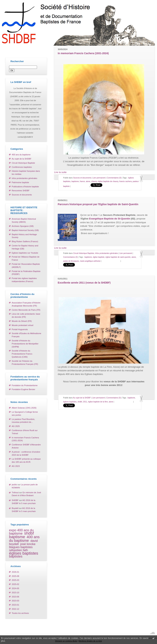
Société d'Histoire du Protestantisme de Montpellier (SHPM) (25, 344)
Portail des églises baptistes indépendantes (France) (24, 280)
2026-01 (15, 572)
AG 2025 (16, 426)
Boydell (15, 508)
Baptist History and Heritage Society (24, 236)
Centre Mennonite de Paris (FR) (26, 310)
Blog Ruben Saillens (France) (25, 241)
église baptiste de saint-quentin (118, 257)
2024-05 (15, 588)
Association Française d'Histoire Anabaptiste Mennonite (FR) (26, 304)
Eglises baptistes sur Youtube (25, 253)
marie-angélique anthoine (90, 261)
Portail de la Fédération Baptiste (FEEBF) (26, 273)
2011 (85, 402)
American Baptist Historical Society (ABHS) (24, 220)
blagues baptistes (21, 547)
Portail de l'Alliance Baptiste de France (26, 258)
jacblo (14, 485)
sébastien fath (18, 550)
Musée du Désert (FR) (22, 321)
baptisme (17, 537)
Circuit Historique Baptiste (23, 163)
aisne (88, 181)
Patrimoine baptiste (20, 182)
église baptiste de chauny (108, 181)
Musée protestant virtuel (22, 325)
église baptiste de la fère (98, 402)
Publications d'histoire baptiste (25, 187)
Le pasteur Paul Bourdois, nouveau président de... (23, 421)
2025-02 (15, 584)
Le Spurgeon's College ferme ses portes (25, 413)
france (82, 181)
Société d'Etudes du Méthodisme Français (26, 335)
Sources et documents (22, 195)
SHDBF (15, 500)
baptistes (16, 556)
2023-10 (15, 593)
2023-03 (15, 601)
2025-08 (15, 576)
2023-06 (15, 597)
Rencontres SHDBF (21, 191)
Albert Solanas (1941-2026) (24, 408)
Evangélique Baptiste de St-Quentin (110, 219)
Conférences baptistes (22, 167)
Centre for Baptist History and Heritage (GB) (25, 247)
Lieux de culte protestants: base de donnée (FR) (26, 315)
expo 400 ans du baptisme (21, 532)
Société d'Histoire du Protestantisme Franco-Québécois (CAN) (22, 354)
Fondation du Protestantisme (25, 385)
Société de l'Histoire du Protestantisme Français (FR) (25, 363)
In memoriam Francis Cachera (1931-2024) (25, 439)
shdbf (29, 533)
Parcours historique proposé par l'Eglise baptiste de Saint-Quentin (98, 204)
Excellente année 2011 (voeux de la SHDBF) (84, 283)
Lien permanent (99, 178)
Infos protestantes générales (24, 178)
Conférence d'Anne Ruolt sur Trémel (25, 432)
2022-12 (15, 609)
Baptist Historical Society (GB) (25, 230)
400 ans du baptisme (21, 155)
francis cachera (125, 181)
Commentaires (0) (114, 178)
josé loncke (28, 544)
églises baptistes (24, 553)
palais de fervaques (71, 261)
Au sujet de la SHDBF (22, 159)
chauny (94, 181)
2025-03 (15, 580)
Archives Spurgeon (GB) (23, 226)
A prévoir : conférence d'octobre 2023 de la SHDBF (26, 453)
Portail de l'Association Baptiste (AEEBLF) (26, 266)
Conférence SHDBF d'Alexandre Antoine (26, 446)
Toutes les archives (20, 613)
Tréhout (15, 492)
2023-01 (15, 605)
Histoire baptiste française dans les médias (26, 173)
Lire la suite (60, 172)
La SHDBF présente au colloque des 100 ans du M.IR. (26, 460)
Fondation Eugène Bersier (23, 389)
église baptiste (99, 257)
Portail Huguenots (20, 329)
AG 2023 (16, 466)
